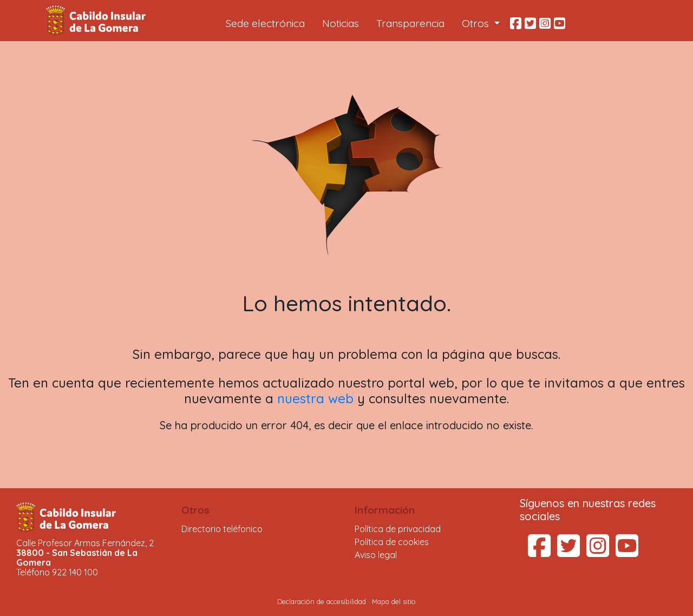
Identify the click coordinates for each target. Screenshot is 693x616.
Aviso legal (376, 555)
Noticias (341, 23)
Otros (195, 510)
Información (385, 510)
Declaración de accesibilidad (322, 601)
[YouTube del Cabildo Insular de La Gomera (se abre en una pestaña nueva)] (627, 552)
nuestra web (315, 398)
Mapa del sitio (394, 601)
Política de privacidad (398, 529)
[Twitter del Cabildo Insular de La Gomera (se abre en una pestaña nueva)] (568, 552)
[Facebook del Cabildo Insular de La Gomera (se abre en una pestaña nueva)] (539, 552)
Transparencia (410, 23)
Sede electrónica (265, 23)
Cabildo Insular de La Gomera (97, 21)
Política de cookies (392, 542)
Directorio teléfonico (222, 529)
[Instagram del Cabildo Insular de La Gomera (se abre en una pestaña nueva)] (598, 552)
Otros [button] (477, 23)
